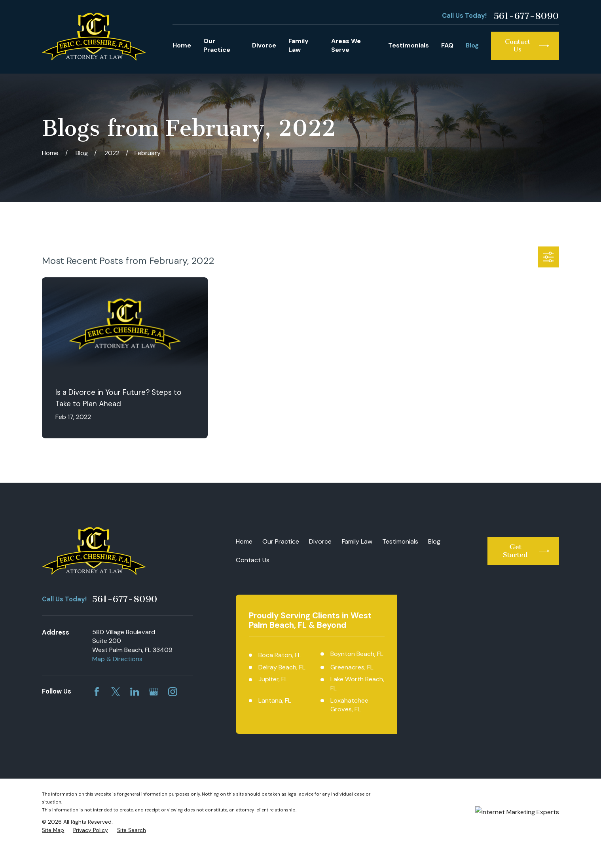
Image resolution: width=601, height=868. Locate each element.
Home (244, 541)
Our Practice (281, 541)
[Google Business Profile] (154, 692)
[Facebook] (97, 692)
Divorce (320, 541)
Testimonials (400, 541)
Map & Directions (117, 659)
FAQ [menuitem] (447, 45)
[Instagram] (173, 692)
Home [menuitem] (182, 45)
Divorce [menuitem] (264, 45)
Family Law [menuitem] (299, 45)
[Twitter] (116, 692)
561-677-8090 (526, 16)
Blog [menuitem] (472, 45)
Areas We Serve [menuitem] (346, 45)
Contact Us (253, 560)
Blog (434, 541)
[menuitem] (53, 853)
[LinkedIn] (135, 692)
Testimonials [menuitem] (409, 45)
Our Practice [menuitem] (217, 45)
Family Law (357, 541)
